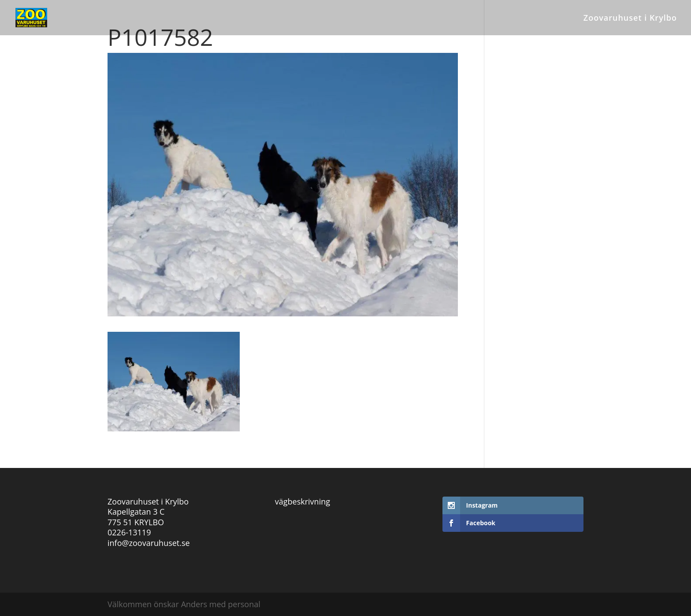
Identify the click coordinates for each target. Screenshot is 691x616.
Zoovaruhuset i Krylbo (630, 19)
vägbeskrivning (303, 501)
